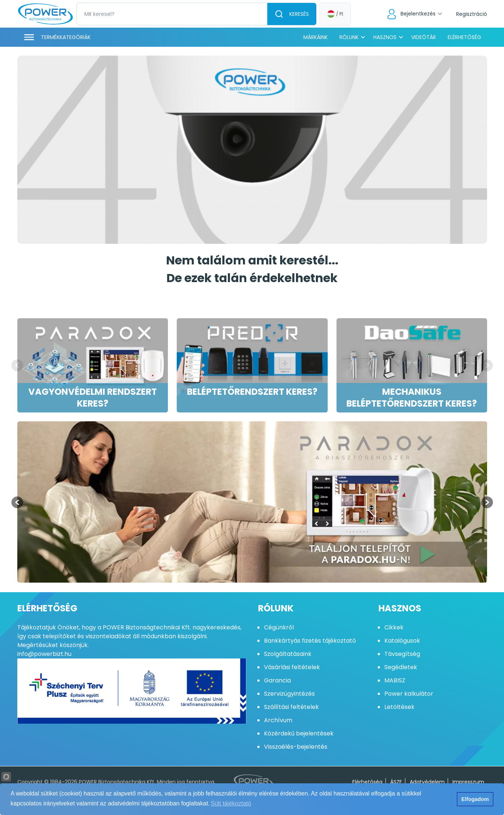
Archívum (278, 720)
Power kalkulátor (409, 694)
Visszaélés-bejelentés (296, 747)
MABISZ (395, 680)
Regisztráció (472, 14)
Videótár (424, 37)
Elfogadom (475, 799)
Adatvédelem (427, 782)
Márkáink (316, 37)
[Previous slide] (17, 365)
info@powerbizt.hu (44, 654)
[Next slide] (487, 365)
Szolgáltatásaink (288, 654)
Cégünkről (279, 627)
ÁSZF (396, 782)
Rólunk (349, 37)
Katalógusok (402, 641)
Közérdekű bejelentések (299, 733)
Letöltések (399, 707)
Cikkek (394, 627)
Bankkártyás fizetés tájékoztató (310, 641)
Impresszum (468, 782)
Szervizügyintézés (289, 694)
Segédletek (401, 667)
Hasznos (385, 37)
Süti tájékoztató (231, 803)
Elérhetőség (464, 37)
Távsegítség (402, 654)
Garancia (277, 680)
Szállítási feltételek (291, 707)
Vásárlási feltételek (292, 667)
